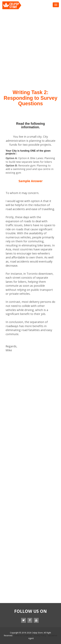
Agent (31, 638)
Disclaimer (53, 635)
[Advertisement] (30, 41)
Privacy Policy (40, 635)
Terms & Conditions (23, 635)
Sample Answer (31, 181)
